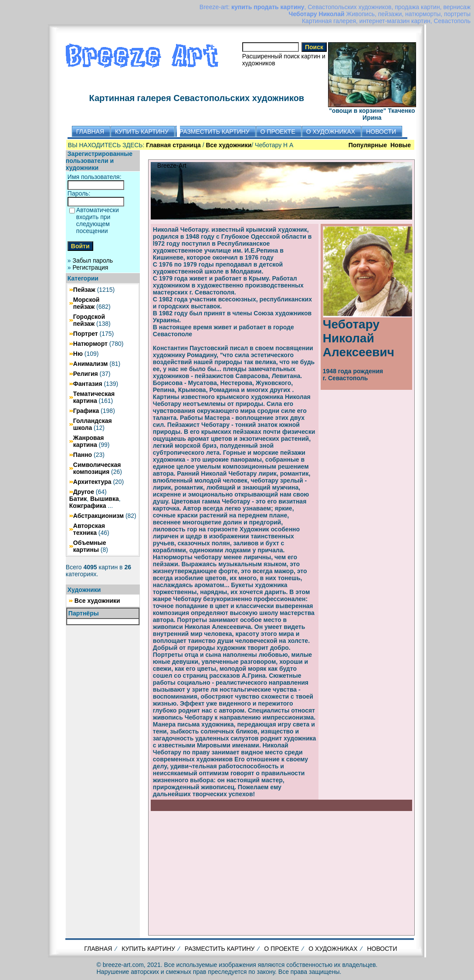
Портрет (86, 334)
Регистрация (91, 267)
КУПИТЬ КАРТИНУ (148, 949)
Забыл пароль (93, 260)
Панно (83, 455)
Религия (86, 374)
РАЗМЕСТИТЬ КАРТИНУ (220, 949)
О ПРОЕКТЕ (281, 949)
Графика (86, 411)
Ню (78, 354)
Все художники (97, 601)
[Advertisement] (281, 872)
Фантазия (88, 384)
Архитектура (92, 482)
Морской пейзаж (86, 303)
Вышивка (105, 499)
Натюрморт (90, 344)
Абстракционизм (98, 516)
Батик (78, 499)
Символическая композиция (97, 468)
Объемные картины (90, 546)
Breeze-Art (172, 166)
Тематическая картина (94, 397)
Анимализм (91, 364)
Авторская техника (89, 529)
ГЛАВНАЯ (98, 949)
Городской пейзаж (89, 320)
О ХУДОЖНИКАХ (333, 949)
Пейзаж (84, 290)
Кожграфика (88, 506)
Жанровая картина (89, 441)
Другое (84, 492)
